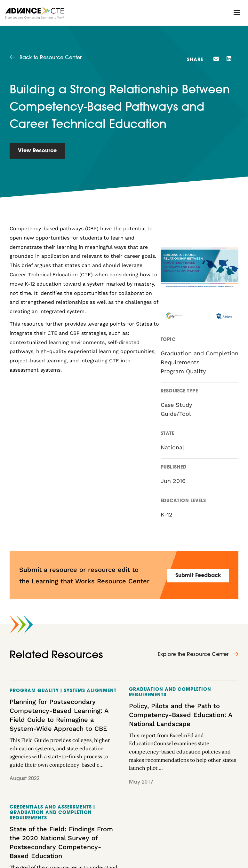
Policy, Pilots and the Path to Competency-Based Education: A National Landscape (180, 715)
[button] (237, 12)
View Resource (37, 151)
